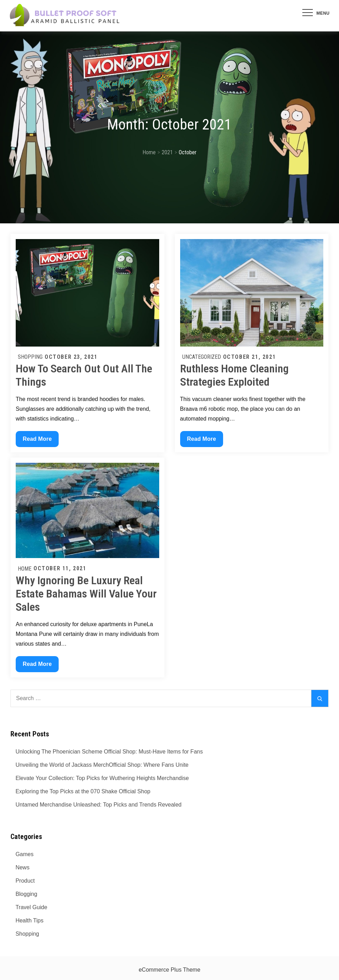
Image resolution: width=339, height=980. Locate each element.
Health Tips (29, 920)
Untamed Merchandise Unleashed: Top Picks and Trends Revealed (98, 805)
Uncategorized (202, 357)
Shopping (30, 357)
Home (25, 569)
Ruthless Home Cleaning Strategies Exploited (234, 375)
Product (25, 881)
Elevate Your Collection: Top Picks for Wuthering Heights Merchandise (102, 778)
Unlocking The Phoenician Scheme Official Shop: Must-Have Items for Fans (109, 752)
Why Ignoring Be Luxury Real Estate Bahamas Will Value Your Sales (86, 594)
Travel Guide (31, 907)
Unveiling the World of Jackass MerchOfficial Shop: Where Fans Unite (102, 765)
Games (24, 854)
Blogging (26, 894)
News (22, 867)
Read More (37, 441)
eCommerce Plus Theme (169, 970)
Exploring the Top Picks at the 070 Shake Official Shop (83, 791)
